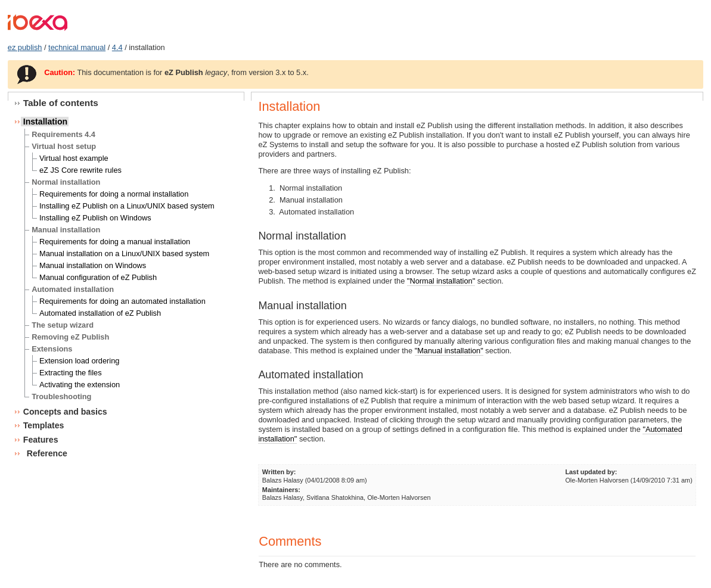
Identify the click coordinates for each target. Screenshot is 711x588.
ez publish (25, 47)
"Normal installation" (441, 281)
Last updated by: (591, 472)
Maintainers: (281, 490)
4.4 (117, 47)
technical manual (77, 47)
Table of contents (61, 103)
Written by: (279, 472)
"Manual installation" (449, 351)
